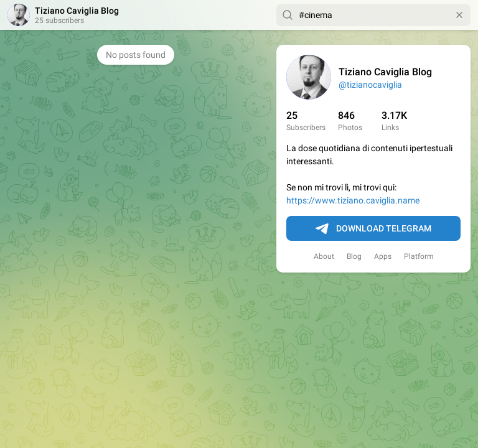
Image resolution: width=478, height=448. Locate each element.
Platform (419, 256)
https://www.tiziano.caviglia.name (353, 200)
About (324, 256)
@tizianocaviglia (370, 85)
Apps (383, 256)
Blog (354, 256)
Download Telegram (373, 229)
